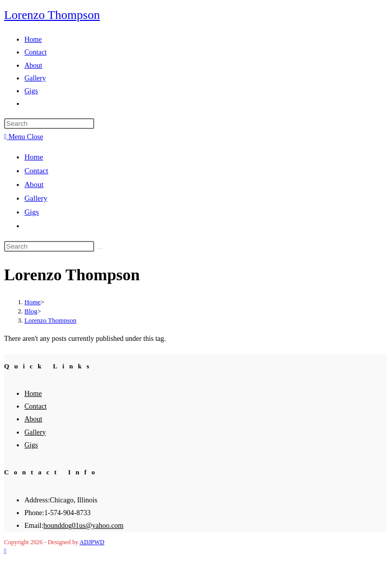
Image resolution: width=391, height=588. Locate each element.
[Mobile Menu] (24, 137)
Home (34, 157)
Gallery (36, 198)
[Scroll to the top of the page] (5, 552)
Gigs (32, 212)
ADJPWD (92, 542)
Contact (36, 171)
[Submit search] (100, 249)
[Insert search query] (49, 124)
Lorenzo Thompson (52, 15)
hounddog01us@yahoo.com (83, 526)
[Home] (33, 302)
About (34, 184)
